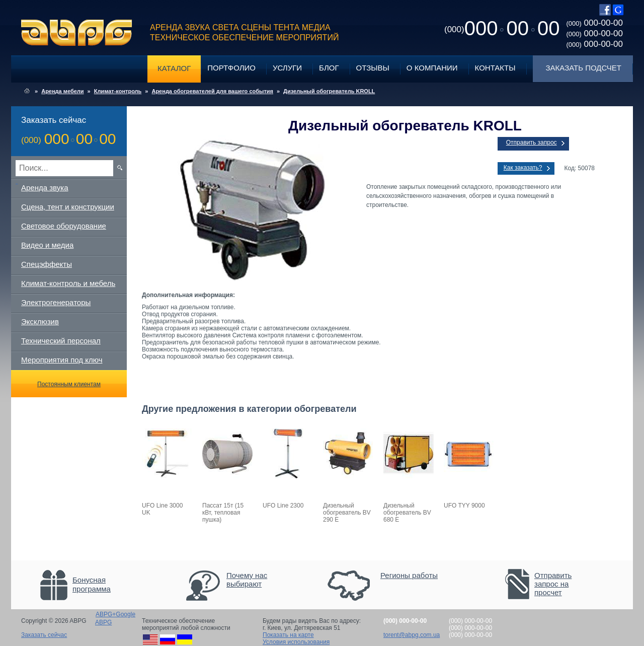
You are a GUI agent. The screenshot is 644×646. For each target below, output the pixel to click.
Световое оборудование (64, 226)
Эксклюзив (40, 321)
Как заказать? (523, 168)
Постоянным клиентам (69, 384)
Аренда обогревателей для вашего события (212, 91)
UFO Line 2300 (283, 506)
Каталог (174, 68)
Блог (329, 68)
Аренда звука (45, 188)
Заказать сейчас (44, 635)
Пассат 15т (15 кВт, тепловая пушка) (223, 513)
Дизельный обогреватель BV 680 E (407, 513)
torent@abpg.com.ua (412, 635)
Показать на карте (288, 635)
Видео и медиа (47, 245)
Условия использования (296, 642)
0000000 (502, 28)
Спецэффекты (47, 264)
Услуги (287, 68)
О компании (432, 68)
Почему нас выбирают (247, 580)
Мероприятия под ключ (62, 360)
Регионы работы (409, 575)
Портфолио (231, 68)
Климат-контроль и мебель (68, 283)
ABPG (77, 33)
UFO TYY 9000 (464, 506)
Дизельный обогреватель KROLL (329, 91)
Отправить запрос (532, 142)
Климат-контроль (118, 91)
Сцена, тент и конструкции (68, 207)
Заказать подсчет (584, 68)
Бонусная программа (92, 584)
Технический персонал (61, 341)
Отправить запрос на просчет (553, 584)
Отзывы (373, 68)
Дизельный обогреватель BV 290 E (347, 513)
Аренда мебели (62, 91)
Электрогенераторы (56, 302)
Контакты (495, 68)
